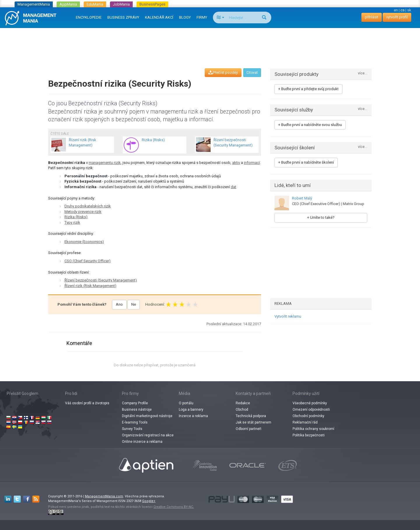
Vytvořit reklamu (288, 316)
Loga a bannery (191, 410)
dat (233, 187)
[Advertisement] (210, 43)
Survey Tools (132, 429)
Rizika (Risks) (76, 217)
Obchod (242, 410)
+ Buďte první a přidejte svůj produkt (308, 89)
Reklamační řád (305, 422)
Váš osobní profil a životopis (87, 403)
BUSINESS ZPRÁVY (123, 17)
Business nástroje (137, 410)
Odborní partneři (249, 429)
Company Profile (135, 403)
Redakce (243, 403)
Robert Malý (302, 198)
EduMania (95, 4)
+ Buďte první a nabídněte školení (306, 162)
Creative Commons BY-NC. (174, 507)
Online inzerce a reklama (142, 442)
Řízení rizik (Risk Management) (90, 286)
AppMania (68, 4)
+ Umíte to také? (321, 217)
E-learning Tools (135, 422)
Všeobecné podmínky (310, 403)
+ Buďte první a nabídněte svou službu (310, 125)
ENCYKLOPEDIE (89, 17)
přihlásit (372, 17)
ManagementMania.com (104, 496)
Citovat (252, 73)
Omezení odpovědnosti (311, 410)
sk (409, 10)
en (396, 10)
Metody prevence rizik (83, 212)
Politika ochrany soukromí (313, 429)
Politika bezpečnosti (309, 435)
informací (252, 163)
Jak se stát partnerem (253, 422)
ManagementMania (34, 4)
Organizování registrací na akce (148, 435)
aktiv (236, 163)
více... (363, 73)
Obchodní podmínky (308, 416)
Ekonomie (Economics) (84, 242)
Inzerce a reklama (193, 416)
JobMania (121, 4)
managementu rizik (105, 163)
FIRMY (202, 17)
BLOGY (185, 17)
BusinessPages (152, 4)
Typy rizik (72, 222)
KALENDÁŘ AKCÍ (159, 17)
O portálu (186, 403)
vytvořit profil (397, 17)
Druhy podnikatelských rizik (88, 206)
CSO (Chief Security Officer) (87, 261)
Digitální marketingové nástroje (147, 416)
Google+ (149, 501)
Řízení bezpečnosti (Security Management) (101, 280)
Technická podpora (251, 416)
